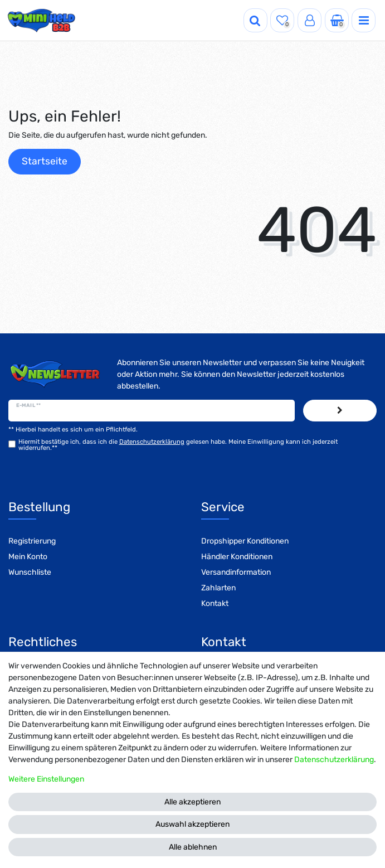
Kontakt (215, 603)
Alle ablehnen (193, 847)
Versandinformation (236, 572)
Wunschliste (30, 572)
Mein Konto (28, 557)
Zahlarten (218, 588)
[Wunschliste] (282, 20)
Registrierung (32, 541)
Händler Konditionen (237, 557)
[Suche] (255, 20)
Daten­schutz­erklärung (334, 760)
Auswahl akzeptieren (192, 824)
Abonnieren (340, 411)
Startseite (45, 161)
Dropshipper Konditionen (245, 541)
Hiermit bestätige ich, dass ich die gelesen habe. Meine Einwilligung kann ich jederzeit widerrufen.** (178, 445)
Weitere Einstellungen (46, 779)
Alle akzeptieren (192, 802)
